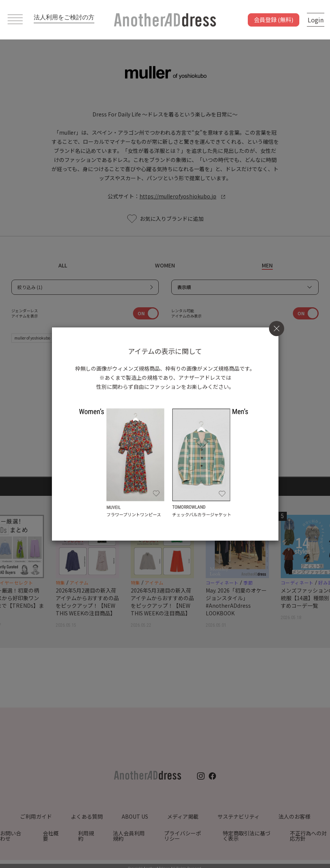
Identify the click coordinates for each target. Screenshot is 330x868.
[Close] (277, 329)
